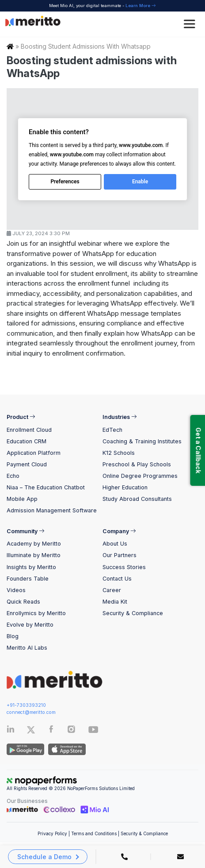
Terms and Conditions (94, 833)
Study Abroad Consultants (137, 499)
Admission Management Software (52, 510)
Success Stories (124, 567)
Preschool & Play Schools (137, 464)
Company (119, 531)
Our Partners (120, 555)
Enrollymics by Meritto (36, 613)
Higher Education (125, 487)
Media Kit (115, 602)
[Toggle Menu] (191, 24)
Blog (13, 636)
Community (26, 531)
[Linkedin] (11, 731)
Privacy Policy (52, 833)
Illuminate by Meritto (34, 555)
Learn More (141, 6)
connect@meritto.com (31, 712)
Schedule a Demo (44, 857)
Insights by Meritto (31, 567)
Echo (13, 476)
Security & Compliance (133, 613)
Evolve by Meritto (30, 625)
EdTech (112, 430)
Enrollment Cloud (29, 430)
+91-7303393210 (26, 705)
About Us (115, 544)
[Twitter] (37, 730)
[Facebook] (51, 731)
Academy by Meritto (34, 544)
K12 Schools (119, 453)
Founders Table (28, 579)
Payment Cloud (27, 464)
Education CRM (27, 441)
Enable (140, 182)
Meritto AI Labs (27, 648)
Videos (16, 590)
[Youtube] (93, 732)
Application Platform (34, 453)
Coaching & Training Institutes (142, 441)
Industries (120, 417)
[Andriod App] (25, 749)
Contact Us (117, 579)
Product (21, 417)
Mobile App (22, 499)
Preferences (65, 182)
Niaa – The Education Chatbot (46, 487)
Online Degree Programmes (140, 476)
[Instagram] (72, 731)
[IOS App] (66, 749)
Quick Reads (23, 602)
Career (112, 590)
